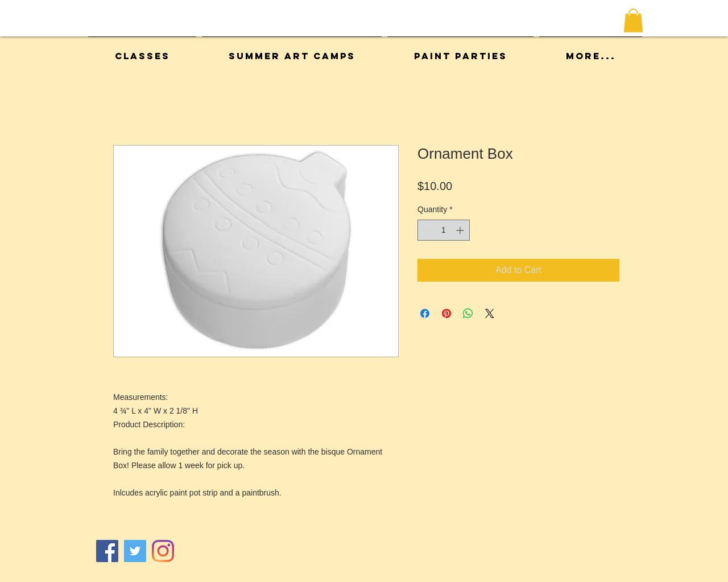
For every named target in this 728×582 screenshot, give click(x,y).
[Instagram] (163, 551)
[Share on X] (490, 313)
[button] (633, 20)
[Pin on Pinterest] (446, 313)
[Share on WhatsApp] (468, 313)
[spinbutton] (444, 230)
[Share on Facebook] (425, 313)
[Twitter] (135, 551)
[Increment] (461, 230)
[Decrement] (426, 230)
